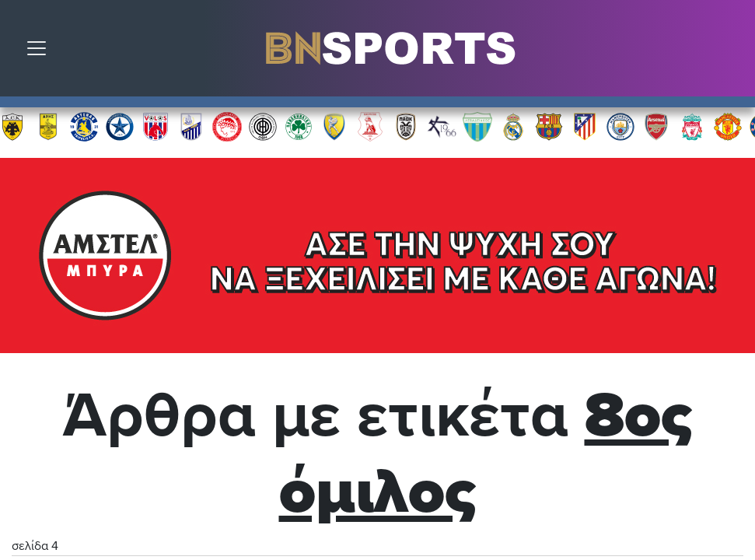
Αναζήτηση (732, 52)
